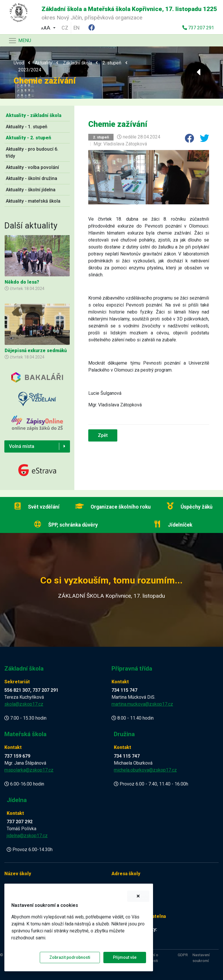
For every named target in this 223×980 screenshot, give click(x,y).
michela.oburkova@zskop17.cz (145, 770)
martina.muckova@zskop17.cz (142, 704)
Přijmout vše (125, 957)
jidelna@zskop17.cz (27, 836)
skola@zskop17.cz (24, 704)
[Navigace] (20, 41)
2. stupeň (112, 63)
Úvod (19, 63)
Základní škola (78, 63)
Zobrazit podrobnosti (70, 957)
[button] (48, 27)
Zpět (103, 435)
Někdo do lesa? (22, 282)
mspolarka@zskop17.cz (29, 770)
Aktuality (44, 63)
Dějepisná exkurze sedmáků (36, 351)
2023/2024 (30, 70)
